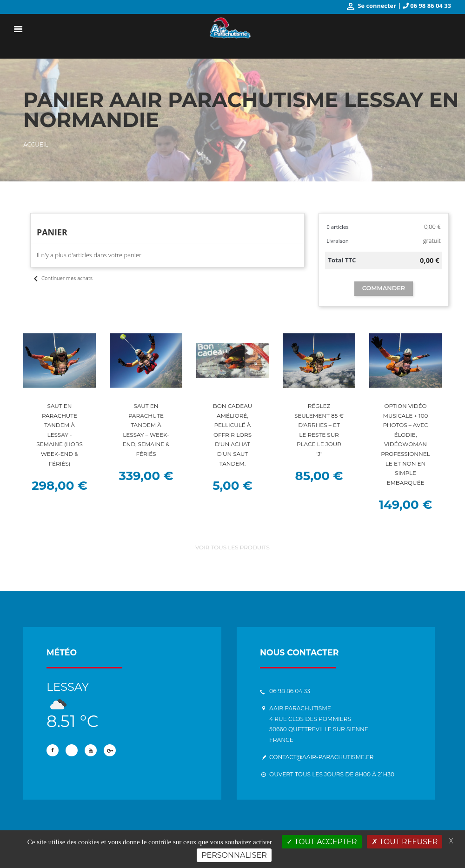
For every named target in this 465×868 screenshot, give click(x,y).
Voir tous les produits (232, 548)
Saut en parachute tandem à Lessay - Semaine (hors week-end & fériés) (60, 435)
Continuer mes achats (62, 278)
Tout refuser (405, 842)
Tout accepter (322, 842)
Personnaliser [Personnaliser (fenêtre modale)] (234, 855)
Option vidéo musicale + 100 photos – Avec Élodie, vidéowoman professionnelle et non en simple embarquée (406, 445)
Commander (384, 288)
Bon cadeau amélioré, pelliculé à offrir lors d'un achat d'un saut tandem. (232, 435)
